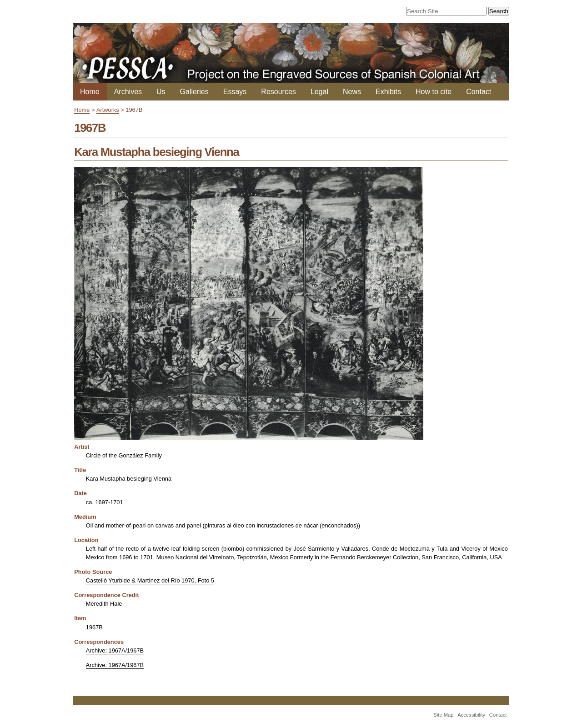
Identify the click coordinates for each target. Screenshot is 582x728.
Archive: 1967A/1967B (115, 650)
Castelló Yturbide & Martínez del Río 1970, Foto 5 (150, 580)
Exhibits (388, 92)
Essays (235, 92)
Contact (479, 92)
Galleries (194, 92)
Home (90, 92)
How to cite (434, 92)
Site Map (443, 715)
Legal (319, 92)
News (352, 92)
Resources (278, 92)
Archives (128, 92)
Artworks (108, 110)
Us (161, 92)
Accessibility (471, 715)
